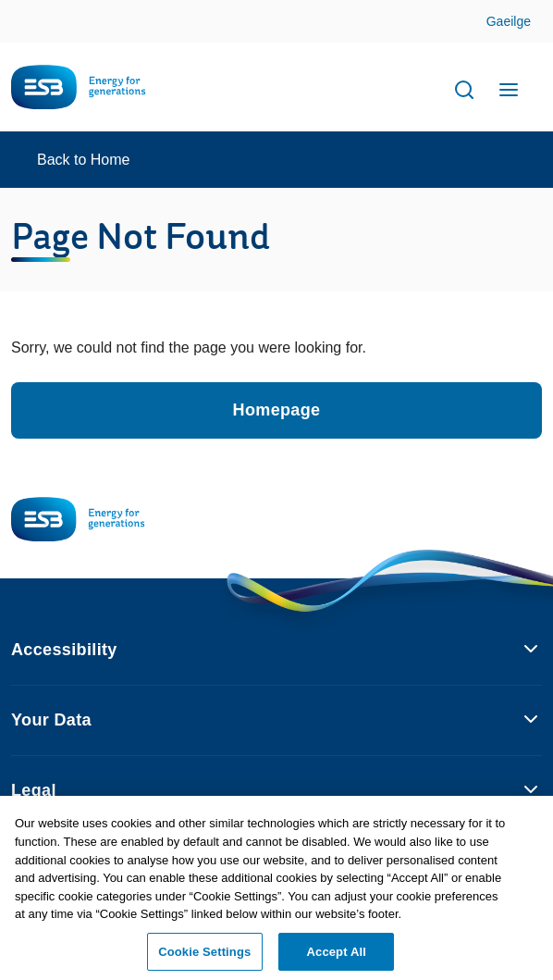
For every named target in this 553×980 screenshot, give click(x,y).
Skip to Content (524, 23)
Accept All (337, 956)
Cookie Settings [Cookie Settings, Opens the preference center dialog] (204, 956)
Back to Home (83, 160)
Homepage (277, 410)
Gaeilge (509, 21)
